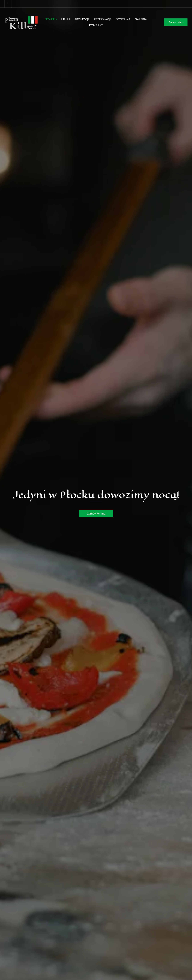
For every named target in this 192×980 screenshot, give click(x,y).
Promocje (82, 19)
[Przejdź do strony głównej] (21, 22)
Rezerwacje (103, 19)
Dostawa (123, 19)
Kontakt (96, 25)
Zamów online (176, 22)
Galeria (141, 19)
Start (51, 19)
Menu (66, 19)
